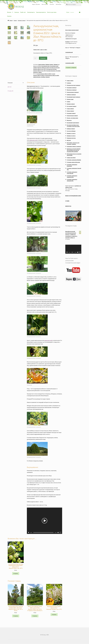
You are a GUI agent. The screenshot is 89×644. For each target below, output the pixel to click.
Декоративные (42, 64)
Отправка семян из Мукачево (73, 162)
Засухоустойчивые (71, 131)
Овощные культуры (71, 138)
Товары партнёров (71, 158)
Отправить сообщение (71, 68)
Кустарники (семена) (72, 106)
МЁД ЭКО (69, 140)
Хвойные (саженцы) (71, 95)
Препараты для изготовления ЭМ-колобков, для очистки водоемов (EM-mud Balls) (74, 150)
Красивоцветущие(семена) (73, 123)
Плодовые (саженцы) (72, 88)
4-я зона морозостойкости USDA (44, 74)
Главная (11, 20)
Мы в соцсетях (45, 4)
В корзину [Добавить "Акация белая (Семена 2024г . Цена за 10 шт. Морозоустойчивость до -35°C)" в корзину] (54, 615)
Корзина (9, 16)
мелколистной (33, 140)
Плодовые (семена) (71, 113)
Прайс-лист (23, 12)
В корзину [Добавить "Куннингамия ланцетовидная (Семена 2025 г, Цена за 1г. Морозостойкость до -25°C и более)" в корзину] (16, 616)
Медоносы (69, 120)
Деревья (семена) (22, 20)
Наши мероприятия (41, 12)
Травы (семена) (70, 109)
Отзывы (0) (10, 91)
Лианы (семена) (70, 111)
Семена (15, 20)
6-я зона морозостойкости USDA (52, 75)
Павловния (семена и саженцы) (74, 146)
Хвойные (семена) (71, 129)
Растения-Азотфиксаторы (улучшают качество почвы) (73, 126)
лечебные (43, 77)
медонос (48, 77)
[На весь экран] (60, 533)
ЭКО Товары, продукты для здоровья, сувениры (73, 143)
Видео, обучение (36, 4)
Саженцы (17, 12)
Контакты (52, 4)
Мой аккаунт (59, 4)
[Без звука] (58, 533)
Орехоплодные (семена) (72, 116)
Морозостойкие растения (43, 68)
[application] (44, 521)
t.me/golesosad (69, 52)
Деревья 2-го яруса (71, 136)
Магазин (9, 12)
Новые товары (70, 81)
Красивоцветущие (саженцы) (74, 97)
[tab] (16, 83)
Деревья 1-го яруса (71, 133)
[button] (45, 521)
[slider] (43, 533)
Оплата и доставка (52, 12)
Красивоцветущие (45, 66)
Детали (10, 87)
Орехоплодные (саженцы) (73, 92)
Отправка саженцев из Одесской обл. (72, 173)
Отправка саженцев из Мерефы (74, 160)
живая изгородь (37, 77)
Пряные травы (70, 99)
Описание (10, 83)
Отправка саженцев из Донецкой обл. (72, 180)
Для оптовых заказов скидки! (72, 30)
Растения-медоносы (51, 71)
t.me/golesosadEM (70, 63)
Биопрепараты (31, 12)
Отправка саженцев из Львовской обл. (72, 176)
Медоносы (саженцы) (72, 90)
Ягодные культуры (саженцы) (74, 85)
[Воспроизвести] (29, 533)
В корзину (43, 58)
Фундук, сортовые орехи (72, 118)
